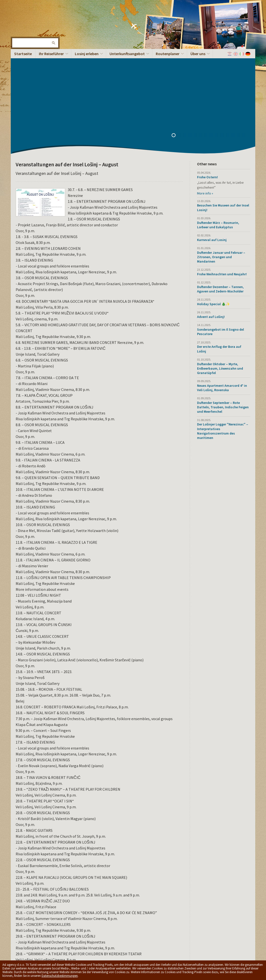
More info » (205, 96)
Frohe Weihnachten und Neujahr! (222, 176)
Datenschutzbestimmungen (60, 976)
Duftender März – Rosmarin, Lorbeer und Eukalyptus (218, 127)
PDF (52, 885)
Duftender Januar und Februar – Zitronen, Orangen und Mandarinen (221, 159)
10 (224, 38)
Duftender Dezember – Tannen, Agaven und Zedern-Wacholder (220, 191)
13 (240, 38)
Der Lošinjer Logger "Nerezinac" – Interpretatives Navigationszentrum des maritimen (223, 333)
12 (234, 38)
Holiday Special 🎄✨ (213, 206)
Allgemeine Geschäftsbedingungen (124, 939)
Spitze (244, 941)
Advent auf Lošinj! (211, 219)
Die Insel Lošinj (27, 20)
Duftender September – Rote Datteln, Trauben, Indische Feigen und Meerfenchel (223, 309)
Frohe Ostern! (207, 79)
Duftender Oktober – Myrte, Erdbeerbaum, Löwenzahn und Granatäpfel (220, 271)
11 (229, 38)
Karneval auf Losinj (212, 142)
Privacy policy (90, 939)
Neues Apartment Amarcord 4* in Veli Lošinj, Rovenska (222, 290)
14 (245, 38)
